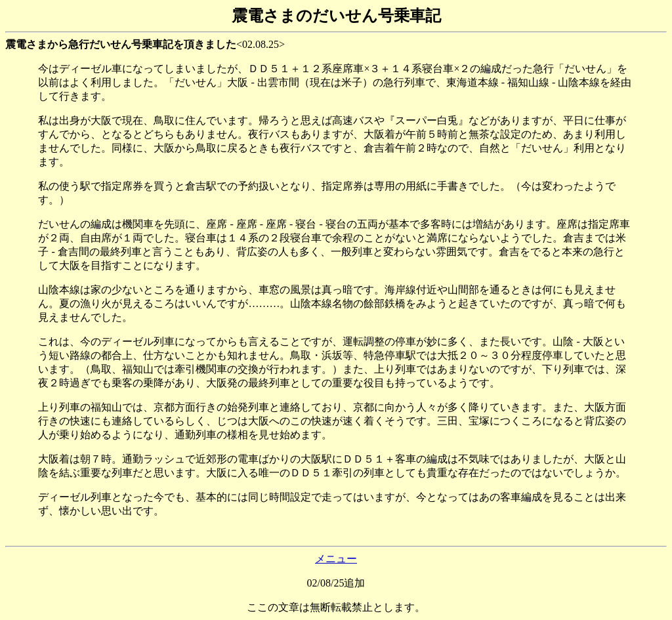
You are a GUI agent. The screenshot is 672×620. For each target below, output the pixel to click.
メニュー (336, 559)
